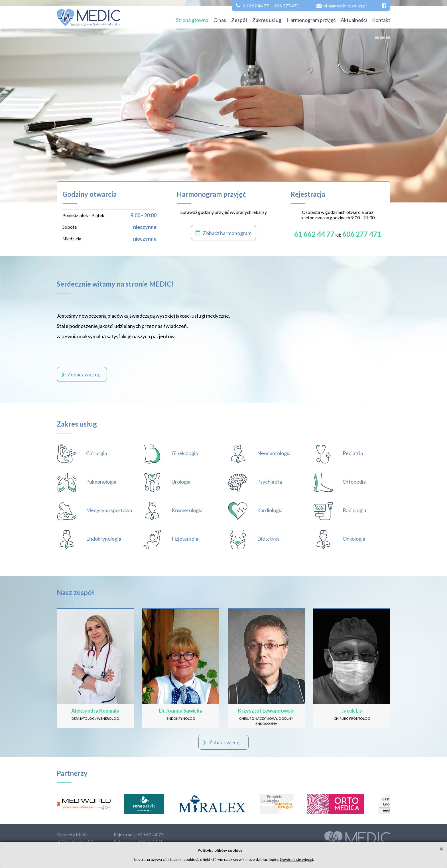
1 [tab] (371, 38)
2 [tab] (377, 38)
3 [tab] (382, 38)
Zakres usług (267, 20)
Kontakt (381, 20)
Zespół (239, 20)
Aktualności (354, 20)
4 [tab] (388, 38)
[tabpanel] (223, 101)
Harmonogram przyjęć (311, 20)
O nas (220, 20)
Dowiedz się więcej (296, 859)
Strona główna (192, 20)
